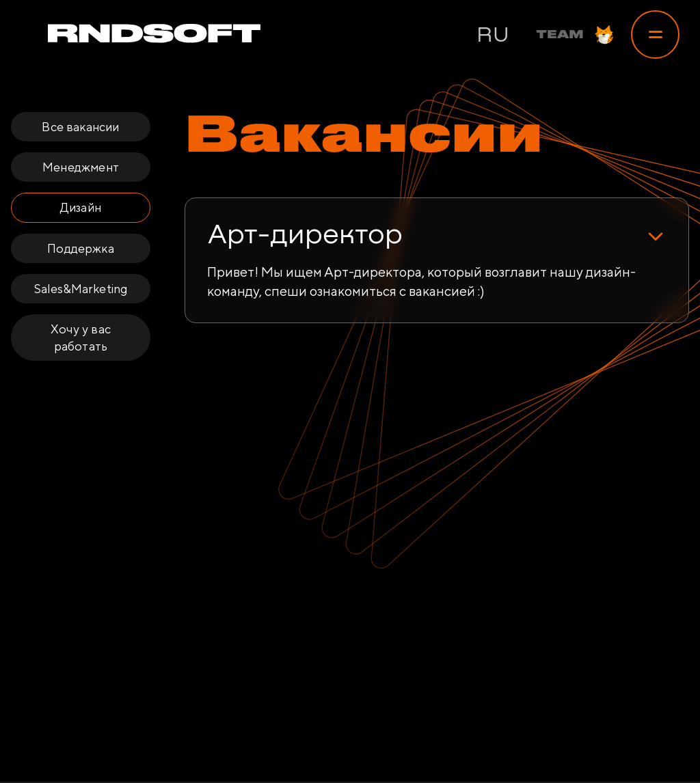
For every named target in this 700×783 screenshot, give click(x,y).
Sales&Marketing (81, 289)
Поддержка (81, 248)
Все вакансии (80, 127)
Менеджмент (81, 167)
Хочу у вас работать (81, 338)
